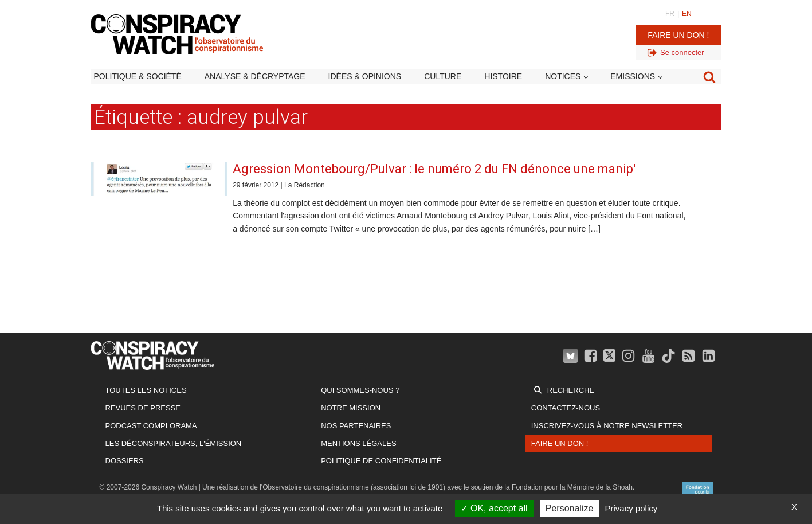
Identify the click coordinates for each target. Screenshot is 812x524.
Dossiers (125, 461)
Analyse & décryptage (255, 76)
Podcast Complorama (151, 426)
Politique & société (138, 76)
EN (687, 14)
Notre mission (351, 408)
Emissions (633, 76)
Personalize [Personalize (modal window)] (570, 508)
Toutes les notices (146, 390)
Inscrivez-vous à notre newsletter (607, 426)
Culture (443, 76)
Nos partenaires (356, 426)
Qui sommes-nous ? (360, 390)
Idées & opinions (365, 76)
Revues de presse (143, 408)
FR (670, 14)
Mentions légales (358, 443)
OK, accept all (494, 508)
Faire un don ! (678, 35)
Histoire (503, 76)
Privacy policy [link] (631, 508)
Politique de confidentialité (381, 461)
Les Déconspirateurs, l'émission (174, 443)
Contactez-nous (566, 408)
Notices (563, 76)
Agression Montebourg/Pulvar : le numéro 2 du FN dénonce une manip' (434, 169)
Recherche (571, 390)
